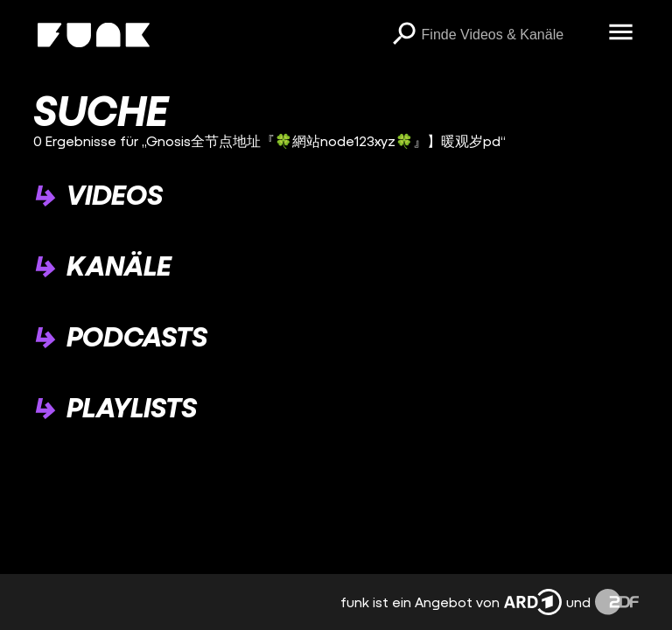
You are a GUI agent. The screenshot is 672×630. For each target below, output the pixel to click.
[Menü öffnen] (621, 33)
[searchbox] (509, 35)
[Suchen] (404, 35)
